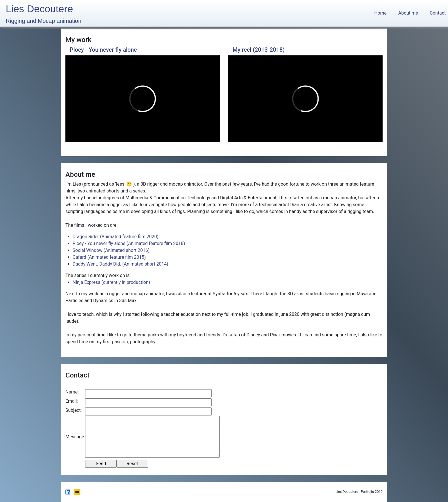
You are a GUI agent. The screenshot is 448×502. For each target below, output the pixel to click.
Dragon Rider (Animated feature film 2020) (116, 237)
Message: (75, 437)
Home (382, 13)
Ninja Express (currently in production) (111, 282)
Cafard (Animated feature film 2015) (109, 257)
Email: (72, 401)
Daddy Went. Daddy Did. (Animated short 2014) (120, 264)
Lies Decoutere (44, 14)
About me (408, 13)
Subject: (74, 410)
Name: (72, 392)
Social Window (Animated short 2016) (111, 250)
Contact (438, 13)
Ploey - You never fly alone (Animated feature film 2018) (129, 243)
